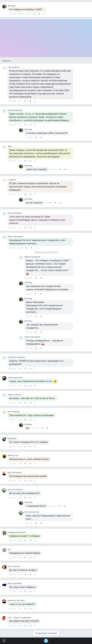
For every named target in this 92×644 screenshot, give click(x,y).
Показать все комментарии (46, 252)
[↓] (39, 14)
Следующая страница (46, 633)
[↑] (35, 14)
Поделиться (44, 14)
